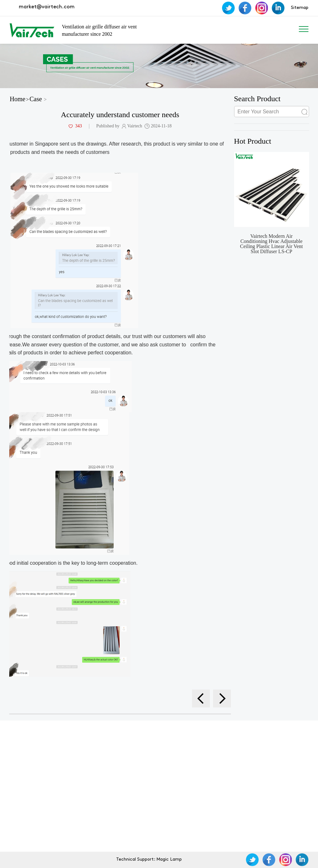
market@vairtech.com (46, 7)
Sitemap (300, 8)
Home (18, 99)
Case (36, 99)
